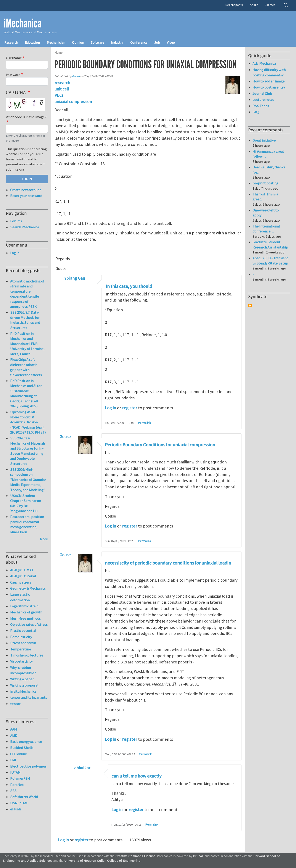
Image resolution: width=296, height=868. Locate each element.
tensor (15, 704)
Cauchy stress (21, 582)
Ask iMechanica (264, 63)
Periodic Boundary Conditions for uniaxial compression (160, 445)
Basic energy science (26, 742)
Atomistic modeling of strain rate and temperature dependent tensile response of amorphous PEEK (27, 294)
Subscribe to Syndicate (250, 306)
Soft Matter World (24, 797)
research (62, 83)
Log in (111, 408)
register (130, 408)
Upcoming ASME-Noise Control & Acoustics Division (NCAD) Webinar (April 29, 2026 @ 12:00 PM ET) (28, 422)
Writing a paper (22, 679)
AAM (14, 729)
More (44, 539)
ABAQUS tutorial (23, 576)
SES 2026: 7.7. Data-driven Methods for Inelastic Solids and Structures (25, 320)
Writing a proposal (24, 685)
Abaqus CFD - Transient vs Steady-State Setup (270, 261)
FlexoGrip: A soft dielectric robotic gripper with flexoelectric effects (26, 367)
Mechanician (56, 42)
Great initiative (264, 140)
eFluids (16, 809)
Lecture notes (263, 100)
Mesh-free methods (25, 618)
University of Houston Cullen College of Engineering (102, 861)
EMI (13, 760)
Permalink (144, 423)
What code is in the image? (26, 117)
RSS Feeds (261, 106)
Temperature (21, 649)
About (254, 5)
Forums (16, 221)
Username (14, 58)
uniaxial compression (73, 102)
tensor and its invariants (29, 697)
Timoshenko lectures (27, 655)
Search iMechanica (25, 227)
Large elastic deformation (20, 597)
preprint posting (265, 183)
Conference (139, 42)
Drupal (198, 856)
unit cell (62, 89)
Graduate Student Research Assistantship (270, 245)
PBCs (59, 95)
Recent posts (234, 5)
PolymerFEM (20, 778)
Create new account (26, 190)
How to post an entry (269, 87)
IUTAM (15, 772)
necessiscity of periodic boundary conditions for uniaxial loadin (168, 563)
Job (157, 42)
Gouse (76, 76)
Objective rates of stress (29, 624)
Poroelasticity (21, 637)
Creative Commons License (136, 856)
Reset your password (26, 196)
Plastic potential (23, 631)
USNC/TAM (19, 803)
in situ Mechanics (23, 691)
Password (13, 75)
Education (32, 42)
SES (13, 791)
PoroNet (17, 785)
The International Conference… (266, 229)
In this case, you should (129, 286)
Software (97, 42)
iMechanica (23, 23)
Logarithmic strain (24, 606)
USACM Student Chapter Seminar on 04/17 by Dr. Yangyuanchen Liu (26, 503)
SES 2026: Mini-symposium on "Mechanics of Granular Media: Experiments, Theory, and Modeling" (28, 480)
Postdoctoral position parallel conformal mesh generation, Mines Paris (27, 524)
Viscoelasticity (21, 661)
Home (59, 52)
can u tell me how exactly (137, 776)
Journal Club (262, 94)
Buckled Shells (22, 748)
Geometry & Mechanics (28, 588)
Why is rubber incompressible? (23, 670)
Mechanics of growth (26, 612)
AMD (14, 736)
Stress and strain (23, 643)
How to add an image (269, 81)
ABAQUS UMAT (22, 570)
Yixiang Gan (75, 278)
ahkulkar (82, 768)
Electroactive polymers (28, 766)
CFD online (18, 754)
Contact (270, 5)
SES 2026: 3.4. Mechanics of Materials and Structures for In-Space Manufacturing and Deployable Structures (28, 451)
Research (11, 42)
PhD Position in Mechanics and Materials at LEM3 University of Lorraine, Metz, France (27, 344)
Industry (117, 42)
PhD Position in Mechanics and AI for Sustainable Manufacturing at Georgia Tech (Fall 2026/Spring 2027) (26, 394)
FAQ (256, 112)
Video (171, 42)
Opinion (78, 42)
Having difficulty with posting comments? (269, 72)
